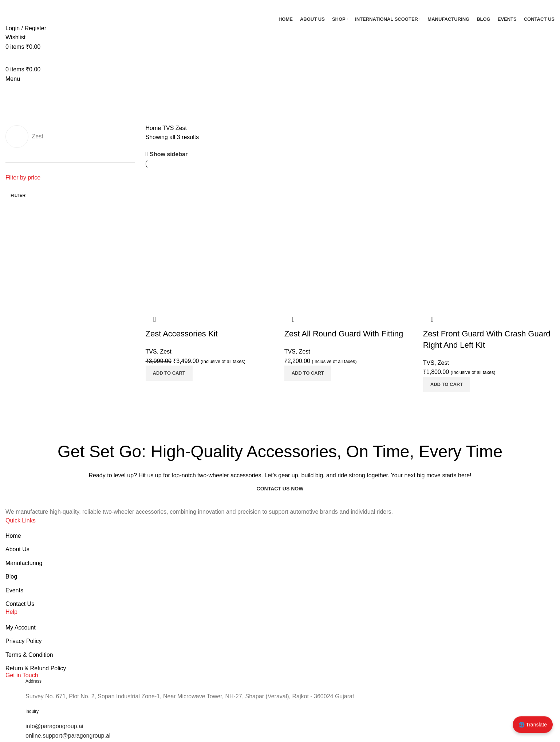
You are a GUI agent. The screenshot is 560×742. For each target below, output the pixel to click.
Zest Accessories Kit (182, 334)
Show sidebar (169, 154)
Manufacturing (24, 563)
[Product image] (211, 244)
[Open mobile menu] (13, 79)
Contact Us (20, 604)
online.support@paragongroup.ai (68, 736)
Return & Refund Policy (36, 668)
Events (14, 590)
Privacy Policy (24, 641)
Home (154, 128)
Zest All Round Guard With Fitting (344, 334)
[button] (169, 373)
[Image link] (27, 502)
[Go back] (15, 92)
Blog (11, 577)
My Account (21, 627)
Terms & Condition (29, 655)
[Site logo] (33, 7)
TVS (169, 128)
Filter (18, 196)
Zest (166, 352)
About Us (17, 549)
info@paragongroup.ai (54, 726)
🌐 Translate (533, 726)
